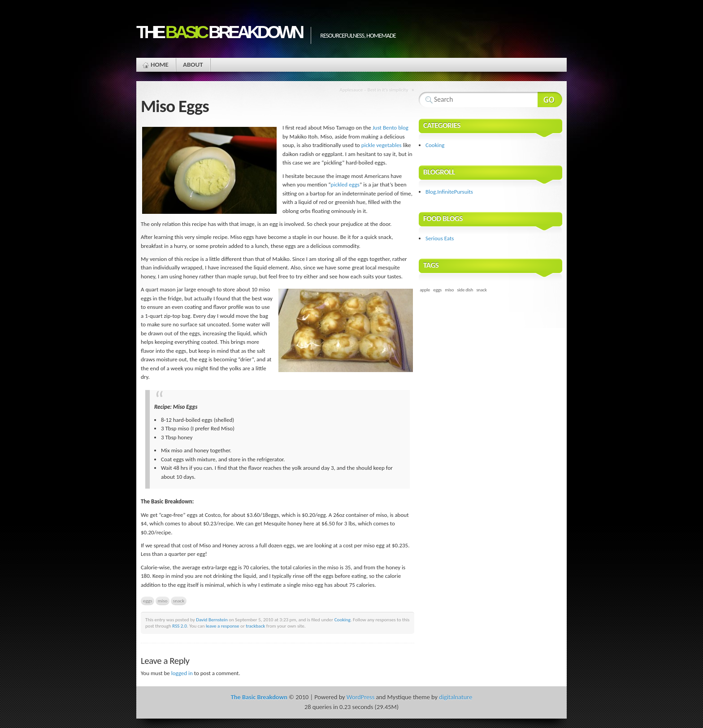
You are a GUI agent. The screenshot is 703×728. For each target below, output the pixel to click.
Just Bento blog (391, 128)
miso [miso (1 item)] (449, 290)
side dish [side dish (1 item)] (465, 290)
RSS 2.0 (180, 626)
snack (179, 601)
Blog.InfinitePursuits (449, 192)
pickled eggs (345, 184)
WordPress (360, 697)
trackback (255, 626)
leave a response (223, 626)
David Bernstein (212, 620)
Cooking (343, 620)
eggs (148, 601)
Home (160, 65)
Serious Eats (440, 238)
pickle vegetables (382, 145)
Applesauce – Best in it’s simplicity (374, 90)
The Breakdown (219, 32)
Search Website (550, 100)
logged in (182, 673)
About (193, 65)
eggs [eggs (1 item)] (437, 290)
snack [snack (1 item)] (481, 290)
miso (163, 601)
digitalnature (456, 697)
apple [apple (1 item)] (425, 290)
